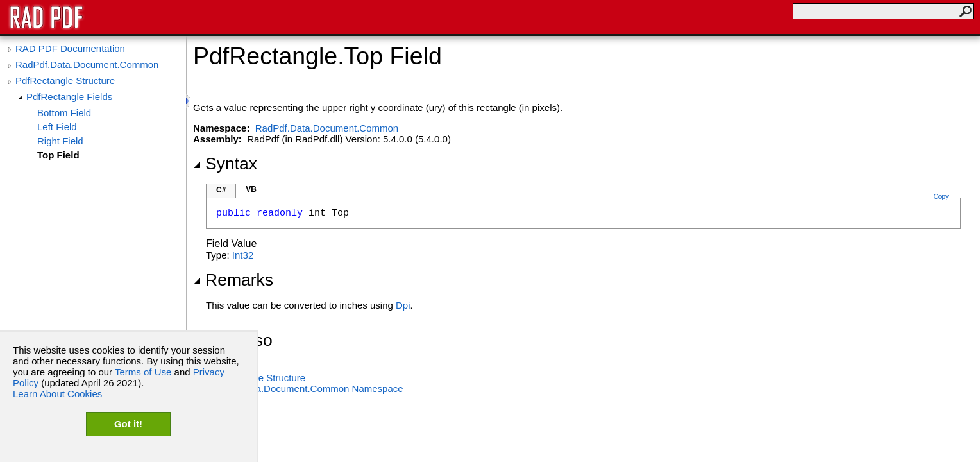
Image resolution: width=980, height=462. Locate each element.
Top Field (58, 155)
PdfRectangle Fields (69, 97)
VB (251, 189)
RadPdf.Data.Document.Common (87, 64)
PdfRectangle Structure (65, 81)
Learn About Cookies (57, 394)
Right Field (60, 141)
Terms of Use (143, 372)
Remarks (233, 280)
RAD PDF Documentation (70, 48)
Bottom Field (64, 113)
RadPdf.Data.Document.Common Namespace (305, 389)
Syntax (225, 164)
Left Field (57, 127)
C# (221, 190)
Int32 (243, 255)
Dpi (403, 305)
